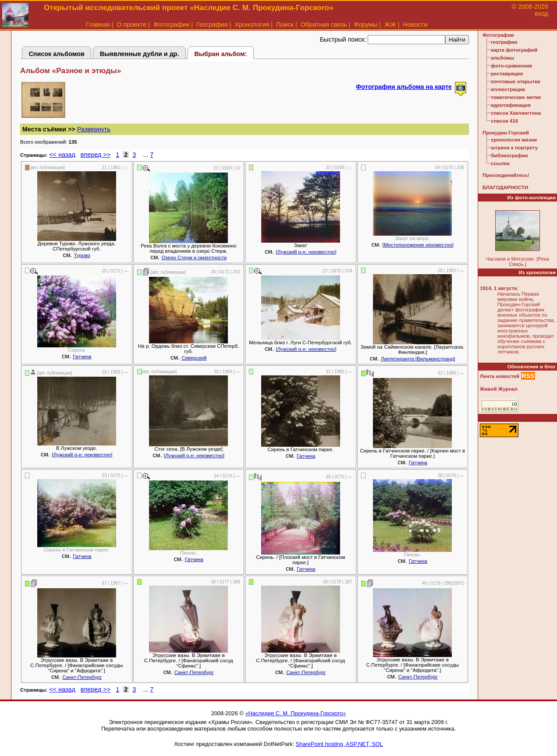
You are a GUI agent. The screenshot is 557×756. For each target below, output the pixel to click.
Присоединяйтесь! (506, 175)
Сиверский (194, 358)
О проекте (131, 25)
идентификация (511, 105)
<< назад (62, 155)
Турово (82, 255)
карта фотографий (514, 50)
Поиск (285, 25)
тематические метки (516, 97)
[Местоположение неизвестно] (418, 245)
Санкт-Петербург (82, 677)
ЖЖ (390, 25)
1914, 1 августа (498, 288)
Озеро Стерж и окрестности (194, 258)
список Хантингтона (516, 113)
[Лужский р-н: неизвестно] (306, 252)
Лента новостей (500, 376)
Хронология (252, 25)
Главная (98, 25)
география (504, 42)
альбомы (502, 58)
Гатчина (82, 357)
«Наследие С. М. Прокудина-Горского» (295, 713)
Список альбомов (57, 54)
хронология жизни (514, 140)
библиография (509, 155)
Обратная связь (324, 25)
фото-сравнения (511, 66)
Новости (415, 25)
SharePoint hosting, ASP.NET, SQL (339, 744)
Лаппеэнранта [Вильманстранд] (418, 359)
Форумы (365, 25)
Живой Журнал (499, 389)
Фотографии (171, 25)
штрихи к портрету (514, 148)
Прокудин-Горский (506, 133)
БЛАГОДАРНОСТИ (505, 187)
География (212, 25)
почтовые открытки (516, 81)
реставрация (507, 74)
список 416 (504, 121)
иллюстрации (508, 89)
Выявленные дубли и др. (140, 54)
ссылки (500, 163)
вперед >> (96, 155)
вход (541, 14)
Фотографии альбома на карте (404, 87)
